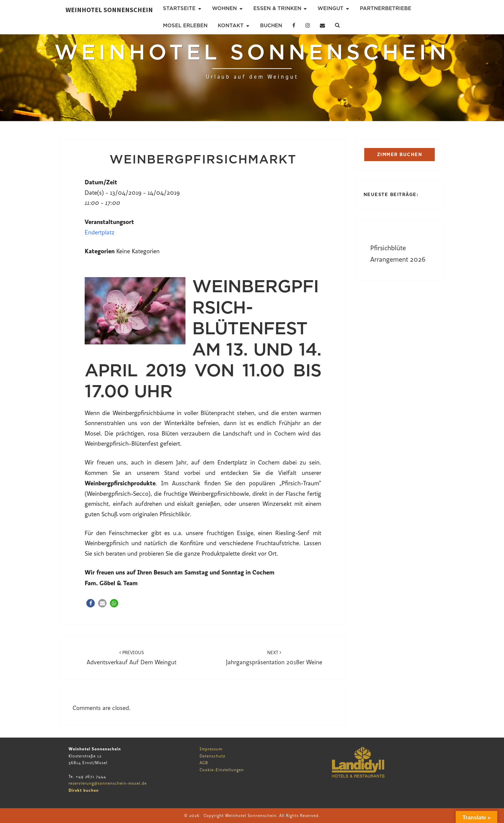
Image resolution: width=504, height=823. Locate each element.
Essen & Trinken (277, 8)
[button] (91, 603)
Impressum (211, 749)
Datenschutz (213, 756)
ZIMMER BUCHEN (400, 155)
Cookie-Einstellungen (222, 770)
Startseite (179, 8)
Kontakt (231, 26)
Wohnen (224, 8)
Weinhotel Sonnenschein (109, 10)
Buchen (271, 26)
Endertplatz (100, 233)
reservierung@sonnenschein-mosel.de (108, 783)
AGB (204, 763)
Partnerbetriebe (386, 8)
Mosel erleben (185, 26)
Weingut (330, 8)
